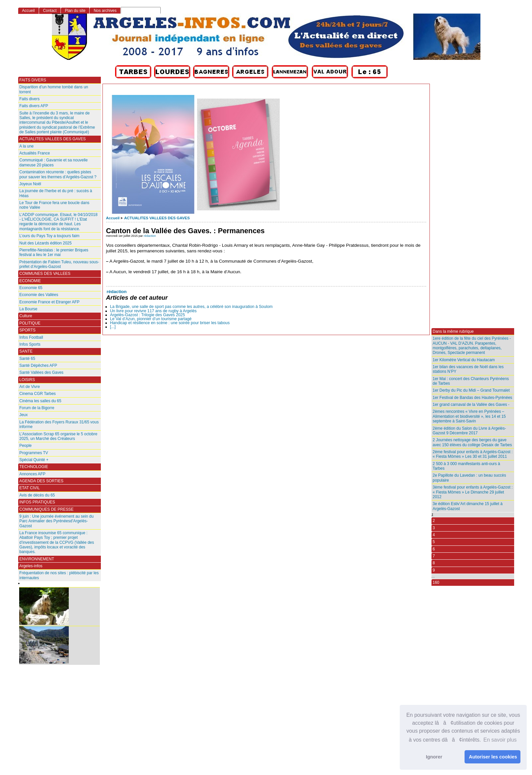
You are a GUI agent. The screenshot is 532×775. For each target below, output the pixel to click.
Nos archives (105, 11)
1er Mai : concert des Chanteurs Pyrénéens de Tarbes (471, 381)
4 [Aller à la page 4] (434, 535)
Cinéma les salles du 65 (41, 401)
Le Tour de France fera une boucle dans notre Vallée (55, 205)
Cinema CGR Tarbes (38, 394)
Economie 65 (31, 288)
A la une (27, 146)
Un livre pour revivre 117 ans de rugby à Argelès (153, 311)
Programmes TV (34, 453)
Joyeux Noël (30, 184)
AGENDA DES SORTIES (41, 481)
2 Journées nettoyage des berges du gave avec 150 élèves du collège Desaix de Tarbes (472, 442)
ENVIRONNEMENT (37, 559)
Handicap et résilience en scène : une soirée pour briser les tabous (170, 323)
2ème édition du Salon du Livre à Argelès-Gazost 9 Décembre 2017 (470, 431)
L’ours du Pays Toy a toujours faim (50, 236)
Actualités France (35, 153)
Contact (50, 11)
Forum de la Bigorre (37, 408)
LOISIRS (27, 380)
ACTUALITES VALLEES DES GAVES (157, 218)
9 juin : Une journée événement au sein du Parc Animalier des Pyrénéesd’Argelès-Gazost (57, 521)
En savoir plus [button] (500, 740)
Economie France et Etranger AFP (50, 302)
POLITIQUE (30, 323)
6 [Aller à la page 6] (434, 549)
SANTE (26, 351)
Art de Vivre (30, 387)
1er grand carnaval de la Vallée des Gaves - (471, 405)
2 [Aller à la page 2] (434, 521)
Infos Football (31, 337)
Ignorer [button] (434, 757)
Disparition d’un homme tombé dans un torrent (54, 89)
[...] (113, 327)
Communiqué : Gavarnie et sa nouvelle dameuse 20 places (54, 162)
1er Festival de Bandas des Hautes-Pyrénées (473, 398)
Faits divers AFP (34, 106)
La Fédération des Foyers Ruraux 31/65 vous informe (59, 424)
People (26, 446)
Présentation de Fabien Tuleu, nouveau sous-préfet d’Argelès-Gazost (59, 264)
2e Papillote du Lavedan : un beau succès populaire (470, 478)
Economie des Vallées (39, 295)
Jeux (24, 415)
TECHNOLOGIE (34, 467)
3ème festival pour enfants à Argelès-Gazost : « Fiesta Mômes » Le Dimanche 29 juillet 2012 (473, 492)
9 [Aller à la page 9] (434, 570)
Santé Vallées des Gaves (41, 372)
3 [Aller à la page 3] (434, 528)
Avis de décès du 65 (37, 495)
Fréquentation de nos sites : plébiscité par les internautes (59, 575)
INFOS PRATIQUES (37, 502)
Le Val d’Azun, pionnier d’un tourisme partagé (151, 319)
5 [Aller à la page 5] (434, 542)
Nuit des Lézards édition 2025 (46, 243)
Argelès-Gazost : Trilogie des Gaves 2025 (147, 315)
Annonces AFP (33, 474)
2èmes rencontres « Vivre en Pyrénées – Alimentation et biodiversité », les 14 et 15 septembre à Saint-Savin (469, 416)
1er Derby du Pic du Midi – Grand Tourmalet (471, 390)
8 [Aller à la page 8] (434, 563)
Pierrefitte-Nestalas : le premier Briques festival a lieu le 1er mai (54, 252)
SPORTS (28, 330)
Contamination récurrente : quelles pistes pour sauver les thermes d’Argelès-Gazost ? (58, 174)
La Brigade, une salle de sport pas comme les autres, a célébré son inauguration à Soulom (191, 307)
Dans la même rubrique (453, 331)
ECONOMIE (30, 281)
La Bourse (29, 309)
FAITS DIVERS (33, 80)
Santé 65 (27, 359)
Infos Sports (30, 344)
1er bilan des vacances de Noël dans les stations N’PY (468, 369)
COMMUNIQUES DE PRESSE (47, 509)
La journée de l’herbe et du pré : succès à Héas (56, 193)
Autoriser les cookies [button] (493, 757)
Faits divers (30, 99)
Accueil (113, 218)
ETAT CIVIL (30, 488)
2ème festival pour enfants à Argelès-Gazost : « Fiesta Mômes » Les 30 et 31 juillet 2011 (473, 454)
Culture (26, 316)
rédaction (150, 236)
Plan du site (75, 11)
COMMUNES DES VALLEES (45, 274)
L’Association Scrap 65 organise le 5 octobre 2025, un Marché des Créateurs (59, 436)
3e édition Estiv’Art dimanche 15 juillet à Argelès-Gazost (468, 506)
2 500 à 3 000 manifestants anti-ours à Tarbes (467, 466)
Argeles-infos (31, 566)
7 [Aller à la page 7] (434, 556)
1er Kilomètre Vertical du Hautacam (464, 360)
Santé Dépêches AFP (38, 366)
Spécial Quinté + (34, 460)
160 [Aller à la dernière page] (436, 582)
